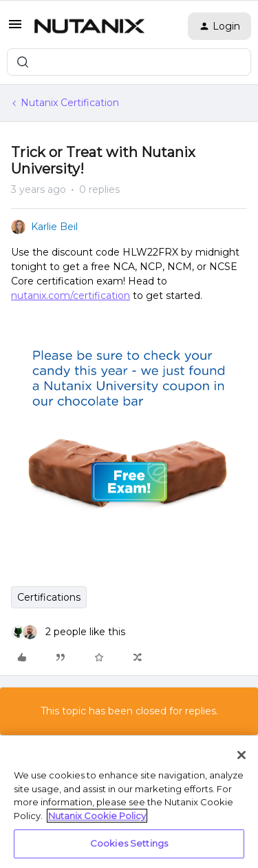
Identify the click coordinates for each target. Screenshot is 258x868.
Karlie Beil (54, 227)
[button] (15, 29)
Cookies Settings (129, 843)
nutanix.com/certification (71, 296)
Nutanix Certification (70, 103)
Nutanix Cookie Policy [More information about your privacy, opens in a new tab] (97, 816)
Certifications (49, 597)
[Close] (241, 755)
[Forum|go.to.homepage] (89, 26)
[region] (129, 802)
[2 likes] (68, 632)
